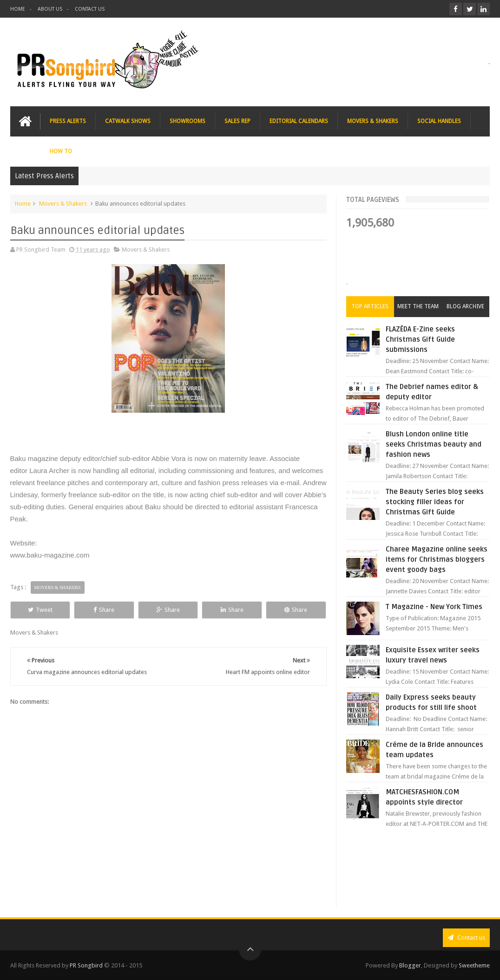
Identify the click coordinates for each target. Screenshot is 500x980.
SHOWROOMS (187, 121)
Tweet (40, 610)
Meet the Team (418, 306)
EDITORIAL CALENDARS (299, 121)
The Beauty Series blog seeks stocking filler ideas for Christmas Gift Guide (435, 502)
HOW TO (61, 151)
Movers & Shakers (63, 204)
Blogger (410, 965)
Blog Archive (465, 306)
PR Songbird (86, 965)
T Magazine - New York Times (434, 607)
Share (104, 610)
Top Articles (370, 306)
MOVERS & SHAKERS (373, 121)
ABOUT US (50, 9)
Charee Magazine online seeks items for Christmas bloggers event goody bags (437, 559)
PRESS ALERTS (68, 121)
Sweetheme (474, 965)
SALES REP (237, 121)
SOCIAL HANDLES (439, 121)
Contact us (466, 938)
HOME (18, 9)
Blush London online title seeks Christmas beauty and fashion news (434, 444)
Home (23, 204)
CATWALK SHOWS (128, 121)
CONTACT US (90, 9)
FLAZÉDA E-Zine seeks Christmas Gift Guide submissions (420, 339)
